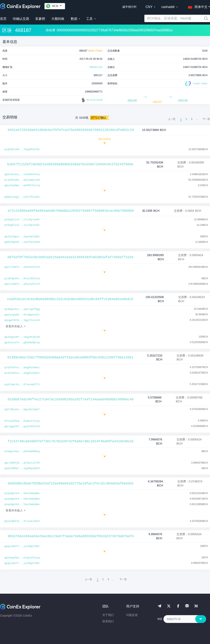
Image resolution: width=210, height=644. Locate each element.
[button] (197, 6)
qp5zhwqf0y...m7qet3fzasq (22, 558)
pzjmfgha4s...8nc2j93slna (22, 279)
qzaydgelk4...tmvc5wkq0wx (22, 493)
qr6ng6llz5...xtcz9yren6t (22, 220)
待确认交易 (21, 19)
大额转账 (58, 19)
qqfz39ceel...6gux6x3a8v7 (22, 410)
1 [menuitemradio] (181, 119)
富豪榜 (40, 19)
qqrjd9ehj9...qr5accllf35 (22, 463)
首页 (3, 19)
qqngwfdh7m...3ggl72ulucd (22, 320)
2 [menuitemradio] (186, 119)
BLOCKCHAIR (92, 100)
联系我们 (108, 621)
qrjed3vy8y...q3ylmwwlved (22, 180)
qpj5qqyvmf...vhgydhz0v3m (22, 337)
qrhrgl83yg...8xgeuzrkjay (22, 421)
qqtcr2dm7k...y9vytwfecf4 (22, 267)
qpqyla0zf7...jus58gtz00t (22, 546)
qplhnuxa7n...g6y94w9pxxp (22, 343)
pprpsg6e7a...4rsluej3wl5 (22, 521)
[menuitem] (206, 119)
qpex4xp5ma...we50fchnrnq (22, 186)
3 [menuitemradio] (192, 119)
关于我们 (108, 615)
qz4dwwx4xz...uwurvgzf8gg (22, 309)
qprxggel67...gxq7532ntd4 (22, 427)
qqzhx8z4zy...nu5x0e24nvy (22, 175)
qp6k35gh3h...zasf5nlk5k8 (22, 242)
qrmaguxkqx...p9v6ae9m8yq (22, 451)
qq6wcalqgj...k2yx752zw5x (22, 197)
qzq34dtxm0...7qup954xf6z (22, 150)
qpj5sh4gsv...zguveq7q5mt (22, 237)
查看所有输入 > (15, 326)
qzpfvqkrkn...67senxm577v (22, 385)
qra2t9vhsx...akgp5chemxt (22, 368)
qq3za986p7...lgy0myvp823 (22, 468)
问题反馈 (132, 615)
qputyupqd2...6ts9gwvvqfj (22, 315)
